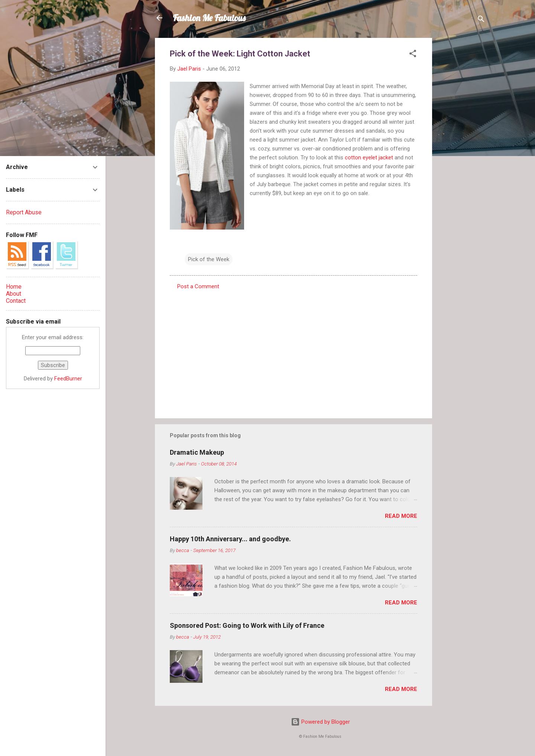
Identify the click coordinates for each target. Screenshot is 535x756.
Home (14, 287)
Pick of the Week (209, 259)
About (14, 294)
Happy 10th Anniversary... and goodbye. (230, 539)
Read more (401, 516)
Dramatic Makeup (197, 452)
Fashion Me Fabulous (209, 18)
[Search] (481, 20)
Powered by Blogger (320, 722)
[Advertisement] (462, 149)
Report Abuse (24, 212)
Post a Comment (198, 286)
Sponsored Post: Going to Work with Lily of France (247, 625)
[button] (413, 55)
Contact (16, 301)
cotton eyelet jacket (369, 158)
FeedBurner (68, 379)
